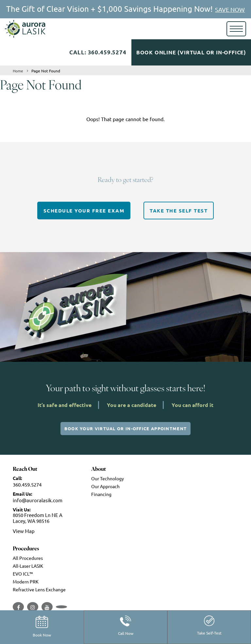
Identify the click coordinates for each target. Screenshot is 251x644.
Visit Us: (22, 509)
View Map (24, 531)
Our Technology (108, 478)
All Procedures (28, 558)
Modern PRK (26, 581)
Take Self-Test (209, 626)
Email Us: (22, 494)
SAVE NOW (230, 9)
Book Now (42, 627)
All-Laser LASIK (28, 566)
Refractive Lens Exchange (39, 589)
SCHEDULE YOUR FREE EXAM (84, 211)
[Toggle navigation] (236, 29)
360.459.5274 (27, 484)
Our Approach (105, 486)
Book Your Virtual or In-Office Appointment (126, 428)
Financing (101, 494)
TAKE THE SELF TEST (179, 211)
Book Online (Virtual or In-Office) (191, 52)
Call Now (126, 626)
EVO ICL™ (23, 574)
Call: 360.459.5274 (98, 52)
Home (18, 71)
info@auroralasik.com (38, 500)
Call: (17, 478)
